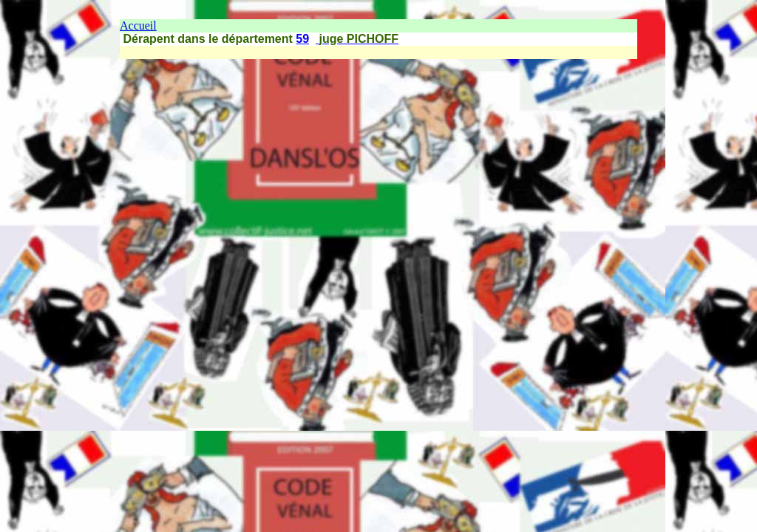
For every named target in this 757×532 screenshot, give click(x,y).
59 (302, 39)
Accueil (138, 25)
